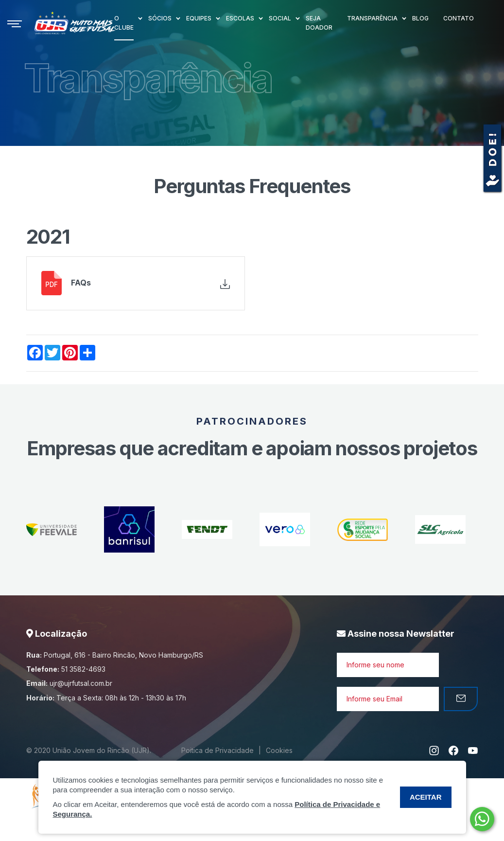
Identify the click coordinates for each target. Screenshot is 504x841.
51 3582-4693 (83, 669)
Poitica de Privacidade (217, 750)
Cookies (279, 750)
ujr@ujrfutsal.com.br (81, 683)
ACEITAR (426, 797)
